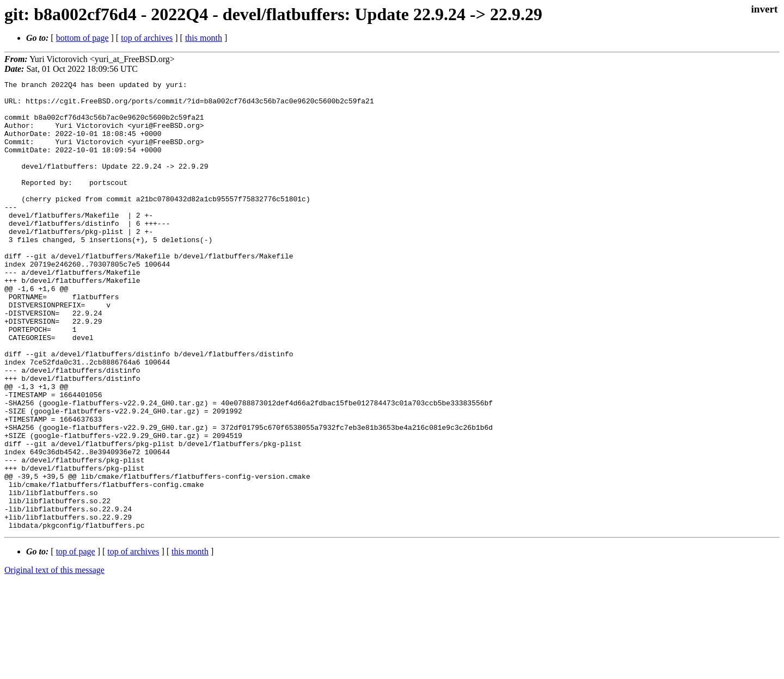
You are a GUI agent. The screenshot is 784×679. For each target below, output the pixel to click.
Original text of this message (54, 660)
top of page (76, 641)
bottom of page (82, 38)
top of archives (147, 38)
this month (204, 38)
